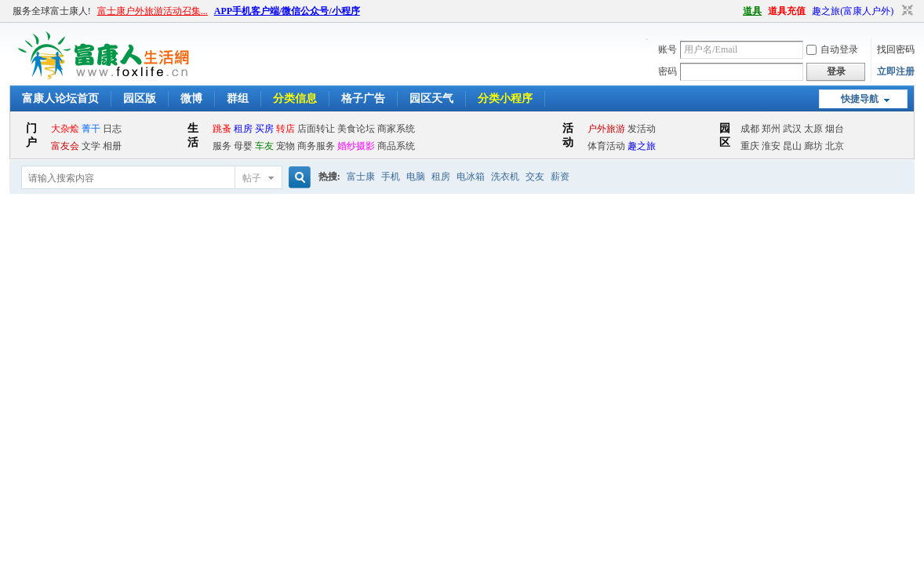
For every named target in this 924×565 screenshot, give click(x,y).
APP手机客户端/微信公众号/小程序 (287, 11)
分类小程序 (505, 98)
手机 (391, 177)
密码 (668, 71)
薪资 (560, 177)
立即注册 (896, 71)
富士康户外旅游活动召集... (153, 11)
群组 (238, 98)
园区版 (140, 98)
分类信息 (295, 98)
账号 (668, 49)
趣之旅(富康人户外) (853, 11)
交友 (535, 177)
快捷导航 (860, 99)
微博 (191, 98)
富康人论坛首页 (60, 98)
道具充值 (787, 11)
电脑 (416, 177)
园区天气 (431, 98)
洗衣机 (505, 177)
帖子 (252, 178)
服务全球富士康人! (52, 11)
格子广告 (363, 98)
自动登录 (832, 49)
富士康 (361, 177)
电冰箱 (471, 177)
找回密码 (896, 49)
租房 (441, 177)
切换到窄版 (906, 11)
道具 (752, 11)
